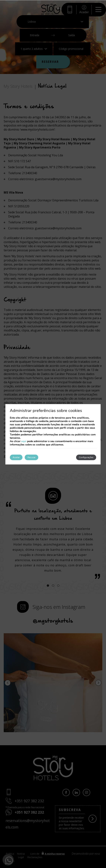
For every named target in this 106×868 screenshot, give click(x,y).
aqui (24, 441)
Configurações (86, 457)
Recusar (31, 457)
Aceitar (16, 457)
